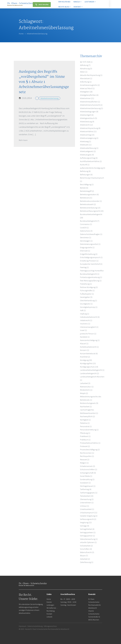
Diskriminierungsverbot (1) (90, 244)
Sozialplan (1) (85, 483)
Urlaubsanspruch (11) (89, 513)
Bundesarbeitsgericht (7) (90, 221)
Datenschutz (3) (86, 231)
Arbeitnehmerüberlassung (49, 98)
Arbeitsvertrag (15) (87, 135)
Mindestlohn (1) (86, 390)
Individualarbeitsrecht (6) (90, 317)
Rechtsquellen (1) (87, 456)
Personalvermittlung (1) (89, 430)
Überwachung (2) (87, 499)
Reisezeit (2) (85, 460)
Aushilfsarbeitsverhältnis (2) (91, 161)
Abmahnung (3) (86, 69)
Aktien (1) (84, 72)
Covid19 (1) (84, 228)
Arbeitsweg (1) (86, 141)
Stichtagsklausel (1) (88, 486)
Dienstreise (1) (86, 237)
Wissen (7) (84, 556)
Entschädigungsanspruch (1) (91, 257)
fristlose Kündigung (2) (89, 287)
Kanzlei (49, 602)
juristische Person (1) (88, 334)
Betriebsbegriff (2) (87, 191)
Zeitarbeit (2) (85, 559)
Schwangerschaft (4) (88, 473)
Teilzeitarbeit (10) (87, 496)
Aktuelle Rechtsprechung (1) (91, 75)
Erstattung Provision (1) (89, 261)
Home (21, 34)
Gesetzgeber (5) (86, 297)
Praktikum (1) (85, 440)
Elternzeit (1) (85, 251)
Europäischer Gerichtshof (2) (91, 264)
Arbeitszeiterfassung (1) (89, 148)
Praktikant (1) (85, 436)
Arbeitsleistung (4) (87, 122)
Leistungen (50, 605)
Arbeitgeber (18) (86, 92)
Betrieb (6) (84, 188)
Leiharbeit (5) (85, 383)
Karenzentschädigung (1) (90, 340)
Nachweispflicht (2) (87, 416)
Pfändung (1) (85, 433)
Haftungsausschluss (50, 626)
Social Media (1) (86, 476)
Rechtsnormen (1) (87, 453)
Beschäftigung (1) (87, 184)
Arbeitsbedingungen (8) (89, 112)
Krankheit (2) (85, 357)
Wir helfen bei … (52, 608)
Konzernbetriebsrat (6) (89, 354)
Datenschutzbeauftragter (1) (91, 234)
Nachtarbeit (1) (86, 407)
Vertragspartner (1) (87, 536)
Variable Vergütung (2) (89, 516)
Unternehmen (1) (87, 503)
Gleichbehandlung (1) (89, 300)
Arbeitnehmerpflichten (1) (90, 102)
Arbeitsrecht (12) (86, 125)
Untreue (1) (85, 506)
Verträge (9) (85, 526)
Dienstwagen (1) (86, 241)
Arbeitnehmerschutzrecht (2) (91, 105)
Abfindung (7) (85, 65)
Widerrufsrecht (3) (87, 552)
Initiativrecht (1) (86, 320)
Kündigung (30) (86, 360)
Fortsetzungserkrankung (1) (91, 277)
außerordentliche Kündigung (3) (93, 168)
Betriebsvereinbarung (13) (90, 208)
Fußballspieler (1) (87, 294)
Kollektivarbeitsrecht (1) (89, 347)
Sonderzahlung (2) (87, 479)
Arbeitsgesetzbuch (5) (89, 118)
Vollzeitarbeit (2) (86, 546)
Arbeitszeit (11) (86, 145)
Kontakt (49, 614)
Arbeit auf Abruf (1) (87, 88)
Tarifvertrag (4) (86, 489)
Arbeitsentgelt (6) (87, 115)
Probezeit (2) (85, 446)
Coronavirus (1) (86, 224)
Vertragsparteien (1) (88, 532)
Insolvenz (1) (85, 324)
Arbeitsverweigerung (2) (89, 138)
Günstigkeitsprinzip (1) (89, 307)
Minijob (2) (84, 393)
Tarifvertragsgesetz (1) (89, 493)
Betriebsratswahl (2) (88, 204)
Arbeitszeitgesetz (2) (88, 151)
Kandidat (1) (85, 337)
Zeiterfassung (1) (87, 562)
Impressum (23, 626)
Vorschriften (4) (86, 549)
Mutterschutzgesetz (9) (89, 403)
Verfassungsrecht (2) (88, 519)
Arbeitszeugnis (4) (87, 155)
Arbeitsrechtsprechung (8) (90, 128)
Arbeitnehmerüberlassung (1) (92, 108)
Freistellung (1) (86, 284)
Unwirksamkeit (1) (87, 509)
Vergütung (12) (86, 522)
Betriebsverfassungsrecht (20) (92, 211)
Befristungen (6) (86, 175)
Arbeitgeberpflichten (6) (89, 95)
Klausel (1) (84, 344)
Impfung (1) (85, 314)
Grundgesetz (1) (86, 304)
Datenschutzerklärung (35, 626)
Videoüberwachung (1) (89, 539)
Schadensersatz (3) (88, 466)
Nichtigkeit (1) (85, 420)
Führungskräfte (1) (87, 290)
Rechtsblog (51, 611)
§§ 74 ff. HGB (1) (86, 62)
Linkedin (49, 617)
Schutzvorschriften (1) (89, 469)
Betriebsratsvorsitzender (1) (91, 201)
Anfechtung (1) (86, 82)
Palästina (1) (85, 423)
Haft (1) (83, 310)
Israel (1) (84, 330)
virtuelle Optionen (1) (88, 542)
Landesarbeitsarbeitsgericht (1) (92, 370)
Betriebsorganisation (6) (89, 194)
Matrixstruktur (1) (87, 387)
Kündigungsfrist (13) (88, 363)
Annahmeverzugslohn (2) (90, 85)
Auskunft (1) (85, 165)
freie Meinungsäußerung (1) (91, 281)
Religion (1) (84, 463)
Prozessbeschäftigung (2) (90, 450)
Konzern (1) (85, 350)
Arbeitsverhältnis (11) (88, 131)
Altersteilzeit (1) (86, 78)
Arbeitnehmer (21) (87, 98)
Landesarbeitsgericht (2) (90, 373)
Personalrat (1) (86, 426)
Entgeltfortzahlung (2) (89, 254)
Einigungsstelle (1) (87, 247)
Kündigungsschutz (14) (89, 367)
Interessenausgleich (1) (89, 327)
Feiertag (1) (84, 267)
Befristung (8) (85, 171)
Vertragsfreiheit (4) (87, 529)
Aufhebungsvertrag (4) (89, 158)
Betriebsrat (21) (86, 198)
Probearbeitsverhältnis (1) (90, 443)
